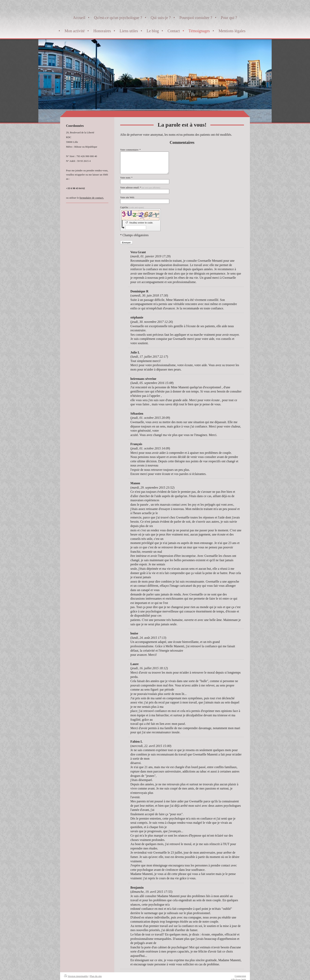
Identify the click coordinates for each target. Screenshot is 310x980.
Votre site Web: (127, 197)
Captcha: (132, 207)
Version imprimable (76, 976)
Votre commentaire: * (130, 150)
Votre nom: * (126, 178)
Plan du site (96, 976)
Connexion (240, 976)
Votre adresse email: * (140, 188)
